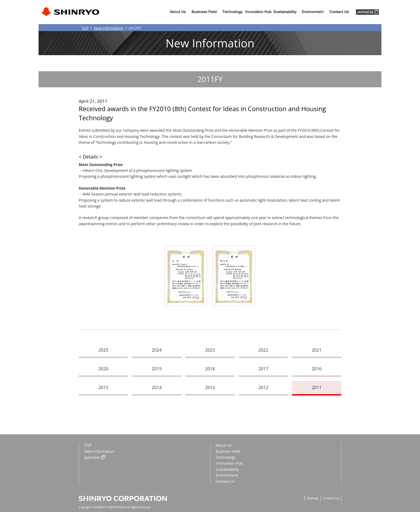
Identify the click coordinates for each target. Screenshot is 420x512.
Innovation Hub (258, 12)
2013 (210, 387)
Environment (313, 12)
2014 (157, 387)
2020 (104, 369)
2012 (263, 387)
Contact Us (225, 481)
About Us (178, 12)
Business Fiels (204, 12)
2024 (157, 350)
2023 (210, 350)
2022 (263, 350)
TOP (85, 28)
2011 (317, 387)
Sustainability (285, 12)
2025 (104, 350)
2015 (104, 387)
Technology (232, 12)
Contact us (339, 12)
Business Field (228, 451)
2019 (157, 369)
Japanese (92, 457)
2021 (317, 350)
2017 (263, 369)
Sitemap (313, 498)
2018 (210, 369)
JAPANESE (367, 12)
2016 (317, 369)
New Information (109, 28)
